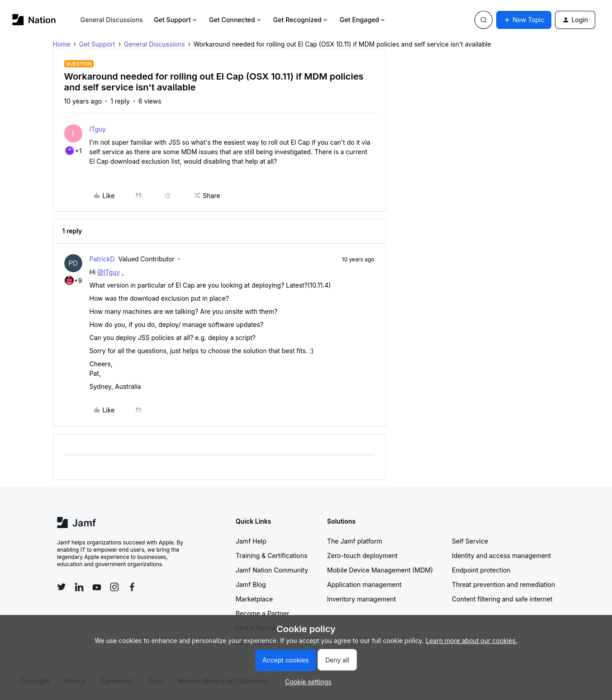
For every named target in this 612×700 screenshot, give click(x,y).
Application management (364, 584)
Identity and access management (501, 556)
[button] (524, 20)
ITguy (98, 129)
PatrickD (102, 259)
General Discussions (112, 20)
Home (62, 44)
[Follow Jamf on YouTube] (97, 587)
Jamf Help (251, 541)
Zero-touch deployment (362, 556)
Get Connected (236, 20)
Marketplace (254, 599)
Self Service (470, 541)
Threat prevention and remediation (503, 584)
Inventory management (361, 599)
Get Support (176, 20)
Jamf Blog (251, 584)
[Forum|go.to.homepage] (34, 20)
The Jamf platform (355, 541)
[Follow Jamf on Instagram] (114, 587)
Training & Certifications (272, 556)
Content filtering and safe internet (502, 599)
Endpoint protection (481, 570)
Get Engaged (363, 20)
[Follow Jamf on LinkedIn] (79, 587)
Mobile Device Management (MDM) (380, 570)
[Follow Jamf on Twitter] (62, 587)
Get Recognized (301, 20)
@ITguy (109, 272)
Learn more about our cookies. (472, 641)
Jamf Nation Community (272, 570)
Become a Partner (262, 613)
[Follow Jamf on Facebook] (132, 587)
